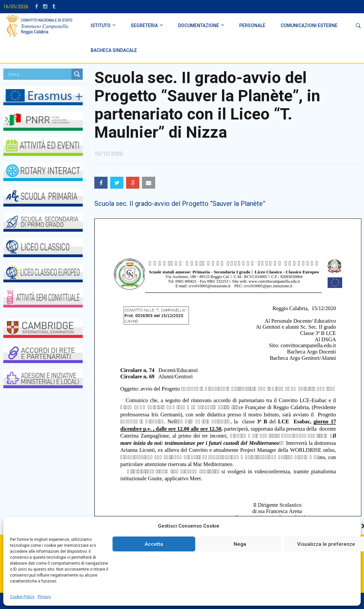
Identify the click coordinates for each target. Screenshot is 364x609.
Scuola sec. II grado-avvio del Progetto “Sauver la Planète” (180, 204)
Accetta (154, 544)
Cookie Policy (22, 597)
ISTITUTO (101, 25)
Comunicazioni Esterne (309, 25)
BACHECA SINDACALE (114, 50)
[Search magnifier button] (77, 74)
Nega (240, 544)
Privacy (44, 597)
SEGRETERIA (144, 25)
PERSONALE (252, 25)
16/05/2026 (16, 7)
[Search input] (39, 74)
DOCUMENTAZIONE (199, 25)
